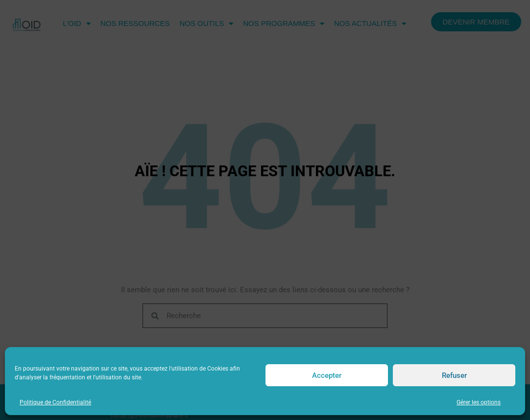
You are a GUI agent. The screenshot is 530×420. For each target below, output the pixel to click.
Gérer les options (479, 402)
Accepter (327, 375)
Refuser (454, 375)
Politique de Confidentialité (55, 402)
